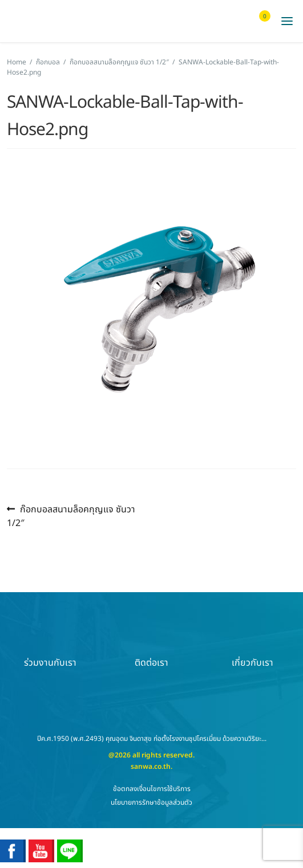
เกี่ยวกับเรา (252, 643)
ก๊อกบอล (48, 62)
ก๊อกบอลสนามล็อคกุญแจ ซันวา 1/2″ (119, 62)
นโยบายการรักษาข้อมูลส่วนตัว (151, 802)
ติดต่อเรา (151, 643)
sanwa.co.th (151, 767)
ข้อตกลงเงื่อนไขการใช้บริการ (152, 789)
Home (17, 62)
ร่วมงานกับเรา (50, 643)
